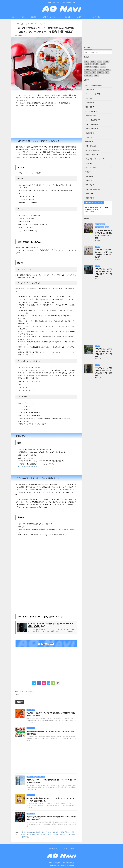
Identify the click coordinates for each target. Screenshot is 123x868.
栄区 (107, 72)
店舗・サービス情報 (49, 17)
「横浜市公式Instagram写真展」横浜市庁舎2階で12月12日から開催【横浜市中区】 (48, 832)
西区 (18, 694)
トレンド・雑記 (95, 17)
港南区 (96, 67)
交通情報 (80, 17)
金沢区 (103, 67)
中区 (100, 61)
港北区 (87, 64)
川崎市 (87, 70)
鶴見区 (108, 70)
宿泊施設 (30, 692)
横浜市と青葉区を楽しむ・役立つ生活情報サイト (61, 863)
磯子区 (101, 72)
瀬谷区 (87, 72)
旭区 (101, 70)
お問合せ (72, 849)
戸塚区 (95, 70)
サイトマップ (64, 849)
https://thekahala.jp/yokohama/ (28, 466)
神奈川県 (95, 64)
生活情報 (34, 17)
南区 (97, 75)
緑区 (94, 72)
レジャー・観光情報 (64, 17)
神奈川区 (88, 67)
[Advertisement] (46, 122)
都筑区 (103, 64)
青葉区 (106, 61)
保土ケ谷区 (89, 75)
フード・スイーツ (22, 692)
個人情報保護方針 (53, 849)
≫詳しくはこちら (90, 212)
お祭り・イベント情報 (18, 17)
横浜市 (93, 61)
